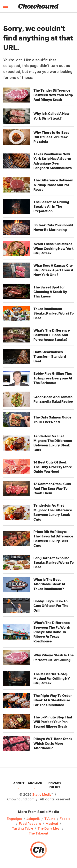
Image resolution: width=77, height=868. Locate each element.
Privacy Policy (55, 785)
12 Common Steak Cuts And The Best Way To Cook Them (52, 488)
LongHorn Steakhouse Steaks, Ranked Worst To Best (54, 563)
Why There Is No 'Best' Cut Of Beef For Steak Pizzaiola (51, 137)
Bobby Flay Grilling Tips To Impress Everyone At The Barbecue (53, 378)
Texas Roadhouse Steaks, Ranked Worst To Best (54, 313)
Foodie (65, 819)
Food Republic (30, 824)
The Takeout (38, 833)
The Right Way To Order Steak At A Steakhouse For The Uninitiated (53, 700)
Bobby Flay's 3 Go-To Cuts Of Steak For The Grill (51, 606)
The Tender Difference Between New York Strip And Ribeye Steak (53, 95)
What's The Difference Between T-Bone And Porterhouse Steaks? (52, 335)
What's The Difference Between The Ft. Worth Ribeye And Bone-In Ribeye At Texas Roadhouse (52, 632)
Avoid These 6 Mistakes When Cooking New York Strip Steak (54, 248)
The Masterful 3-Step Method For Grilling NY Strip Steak (52, 679)
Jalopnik (33, 819)
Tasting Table (23, 829)
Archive (35, 783)
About (19, 783)
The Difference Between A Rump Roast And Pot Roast (53, 185)
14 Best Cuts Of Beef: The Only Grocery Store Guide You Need (53, 467)
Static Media (42, 794)
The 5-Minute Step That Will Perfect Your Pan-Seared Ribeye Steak (53, 722)
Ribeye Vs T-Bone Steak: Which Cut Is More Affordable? (53, 743)
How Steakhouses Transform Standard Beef (50, 357)
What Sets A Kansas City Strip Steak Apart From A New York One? (53, 270)
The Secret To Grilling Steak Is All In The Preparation (51, 207)
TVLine (50, 819)
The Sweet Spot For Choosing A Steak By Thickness (50, 292)
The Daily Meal (49, 829)
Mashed (52, 824)
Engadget (14, 819)
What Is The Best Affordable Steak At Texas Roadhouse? (49, 584)
